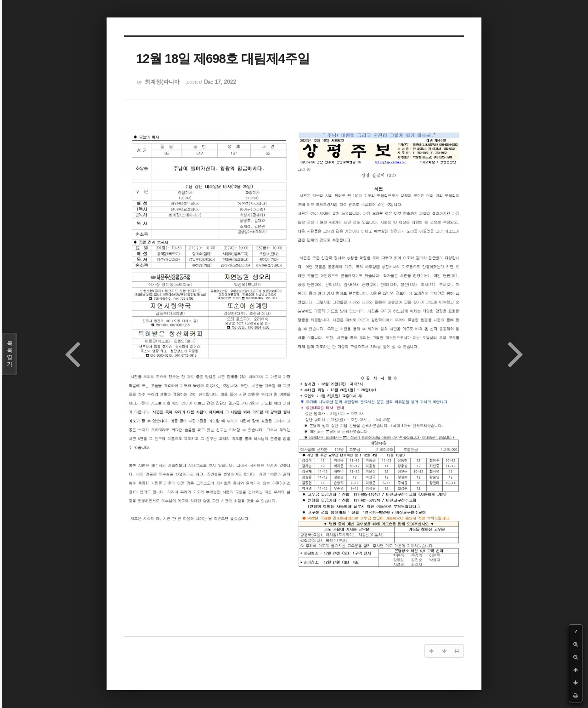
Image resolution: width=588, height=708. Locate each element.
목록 (10, 354)
